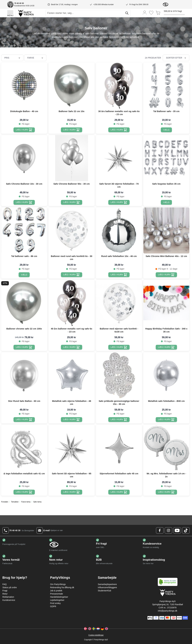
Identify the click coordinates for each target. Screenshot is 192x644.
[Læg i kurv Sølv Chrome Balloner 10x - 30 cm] (24, 202)
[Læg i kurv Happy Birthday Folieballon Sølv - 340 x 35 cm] (166, 347)
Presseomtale (57, 594)
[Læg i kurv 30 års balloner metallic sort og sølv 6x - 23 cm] (119, 130)
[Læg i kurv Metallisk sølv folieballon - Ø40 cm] (166, 420)
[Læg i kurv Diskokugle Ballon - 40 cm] (24, 130)
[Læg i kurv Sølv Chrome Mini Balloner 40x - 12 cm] (166, 275)
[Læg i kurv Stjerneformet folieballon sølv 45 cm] (119, 492)
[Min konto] (145, 12)
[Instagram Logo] (168, 530)
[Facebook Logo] (160, 530)
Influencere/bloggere (107, 587)
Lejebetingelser (57, 600)
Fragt (5, 591)
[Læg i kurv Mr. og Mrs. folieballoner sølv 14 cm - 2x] (166, 492)
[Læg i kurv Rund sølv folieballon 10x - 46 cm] (119, 275)
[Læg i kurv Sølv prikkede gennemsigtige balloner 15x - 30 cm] (119, 420)
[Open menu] (10, 13)
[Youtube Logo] (177, 530)
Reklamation (8, 597)
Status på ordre (10, 587)
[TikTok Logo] (186, 530)
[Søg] (127, 13)
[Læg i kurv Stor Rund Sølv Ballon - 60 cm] (24, 420)
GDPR (53, 606)
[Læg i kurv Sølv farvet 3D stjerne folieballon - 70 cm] (119, 202)
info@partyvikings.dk (167, 611)
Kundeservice (9, 600)
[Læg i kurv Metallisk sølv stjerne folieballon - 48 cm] (72, 420)
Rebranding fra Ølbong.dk (62, 587)
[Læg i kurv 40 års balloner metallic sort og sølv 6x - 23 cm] (72, 347)
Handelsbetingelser (59, 597)
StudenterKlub (104, 591)
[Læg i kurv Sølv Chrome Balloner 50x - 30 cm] (72, 202)
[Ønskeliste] (151, 13)
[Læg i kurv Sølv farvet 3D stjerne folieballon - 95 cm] (72, 492)
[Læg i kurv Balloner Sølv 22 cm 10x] (72, 130)
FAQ (4, 584)
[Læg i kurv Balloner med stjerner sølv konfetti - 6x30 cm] (119, 347)
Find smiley (55, 603)
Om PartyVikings (58, 584)
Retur (5, 594)
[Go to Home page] (26, 13)
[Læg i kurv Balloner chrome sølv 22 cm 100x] (24, 347)
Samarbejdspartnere (107, 584)
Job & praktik (56, 591)
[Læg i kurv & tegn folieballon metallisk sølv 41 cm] (24, 492)
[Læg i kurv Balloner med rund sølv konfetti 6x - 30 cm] (72, 275)
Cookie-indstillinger (96, 635)
